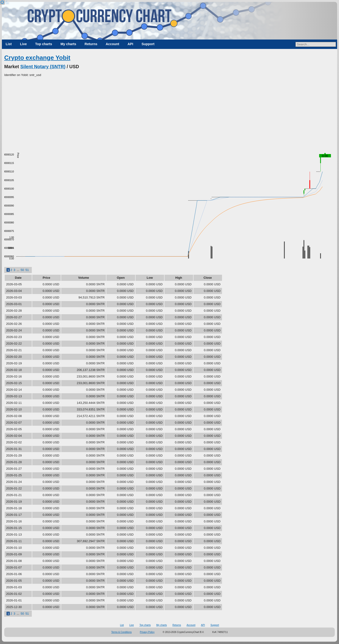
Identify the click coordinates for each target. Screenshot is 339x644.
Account (112, 44)
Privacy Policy (147, 632)
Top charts (44, 44)
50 (22, 270)
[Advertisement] (169, 113)
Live (23, 44)
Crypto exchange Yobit (37, 58)
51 (27, 270)
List (9, 44)
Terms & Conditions (122, 632)
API (130, 44)
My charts (68, 44)
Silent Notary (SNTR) (43, 67)
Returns (91, 44)
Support (148, 44)
